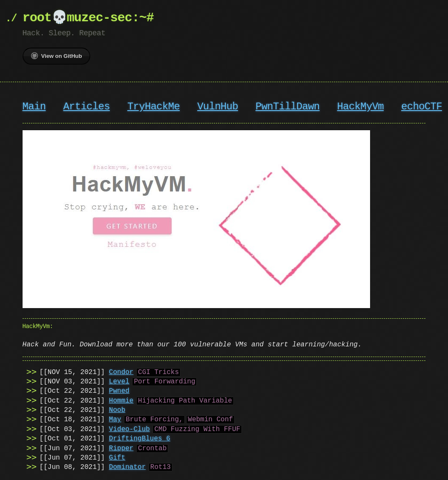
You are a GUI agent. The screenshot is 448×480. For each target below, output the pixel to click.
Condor (121, 371)
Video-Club (129, 429)
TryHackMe (154, 107)
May (115, 419)
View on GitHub (57, 56)
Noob (117, 409)
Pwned (119, 390)
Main (34, 107)
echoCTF (422, 107)
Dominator (127, 466)
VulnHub (218, 107)
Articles (86, 107)
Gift (117, 457)
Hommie (121, 400)
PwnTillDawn (287, 107)
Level (119, 381)
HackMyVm (360, 107)
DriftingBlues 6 (140, 438)
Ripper (121, 448)
